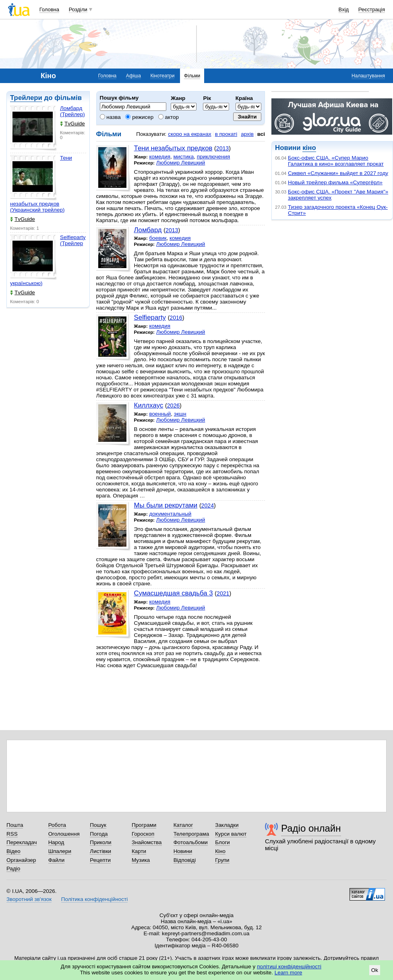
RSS (12, 834)
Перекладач (22, 842)
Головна (49, 9)
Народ (56, 842)
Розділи (78, 9)
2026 (173, 406)
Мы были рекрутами (166, 505)
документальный (170, 514)
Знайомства (147, 842)
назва (110, 117)
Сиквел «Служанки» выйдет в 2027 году (338, 173)
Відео (13, 851)
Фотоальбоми (191, 842)
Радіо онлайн (311, 828)
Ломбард (148, 230)
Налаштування (368, 76)
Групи (222, 860)
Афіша (133, 76)
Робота (57, 825)
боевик (158, 238)
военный (160, 414)
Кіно (220, 851)
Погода (99, 834)
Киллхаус (149, 405)
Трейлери (26, 98)
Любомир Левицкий (181, 163)
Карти (139, 851)
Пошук (98, 825)
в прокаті (226, 134)
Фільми (192, 76)
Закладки (227, 825)
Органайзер (21, 860)
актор (169, 117)
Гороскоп (143, 834)
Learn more (289, 973)
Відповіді (185, 860)
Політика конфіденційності (94, 899)
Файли (57, 860)
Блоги (222, 842)
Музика (141, 860)
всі (261, 134)
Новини (183, 851)
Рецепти (100, 860)
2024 (208, 506)
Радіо (13, 869)
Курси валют (231, 834)
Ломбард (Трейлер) (72, 111)
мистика (183, 157)
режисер (139, 117)
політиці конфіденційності (289, 966)
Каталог (183, 825)
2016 (176, 318)
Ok (375, 970)
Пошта (15, 825)
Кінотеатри (162, 76)
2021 (223, 593)
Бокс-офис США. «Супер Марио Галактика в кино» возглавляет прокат (336, 161)
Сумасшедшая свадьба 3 (174, 593)
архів (247, 134)
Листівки (100, 851)
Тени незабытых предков (173, 148)
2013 (222, 148)
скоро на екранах (189, 134)
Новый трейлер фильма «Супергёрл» (335, 182)
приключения (214, 157)
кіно (309, 148)
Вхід (344, 9)
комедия (160, 157)
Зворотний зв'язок (29, 899)
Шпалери (60, 851)
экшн (180, 414)
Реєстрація (372, 9)
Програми (144, 825)
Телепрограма (191, 834)
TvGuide (72, 124)
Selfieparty (150, 317)
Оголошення (64, 834)
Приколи (100, 842)
